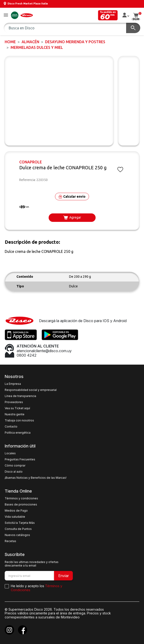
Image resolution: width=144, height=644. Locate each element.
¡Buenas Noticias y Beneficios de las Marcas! (36, 478)
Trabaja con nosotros (19, 420)
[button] (6, 15)
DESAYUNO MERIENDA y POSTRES (75, 42)
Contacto (11, 427)
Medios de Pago (16, 511)
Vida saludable (15, 517)
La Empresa (13, 384)
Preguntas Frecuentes (20, 459)
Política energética (18, 433)
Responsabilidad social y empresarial (31, 390)
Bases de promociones (21, 505)
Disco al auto (14, 472)
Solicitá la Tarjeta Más (20, 523)
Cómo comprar (15, 466)
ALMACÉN (30, 42)
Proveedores (14, 402)
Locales (10, 453)
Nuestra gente (15, 414)
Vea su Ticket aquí (17, 408)
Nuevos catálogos (17, 535)
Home (10, 42)
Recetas (10, 541)
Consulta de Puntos (18, 529)
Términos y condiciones (21, 498)
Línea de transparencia (20, 396)
